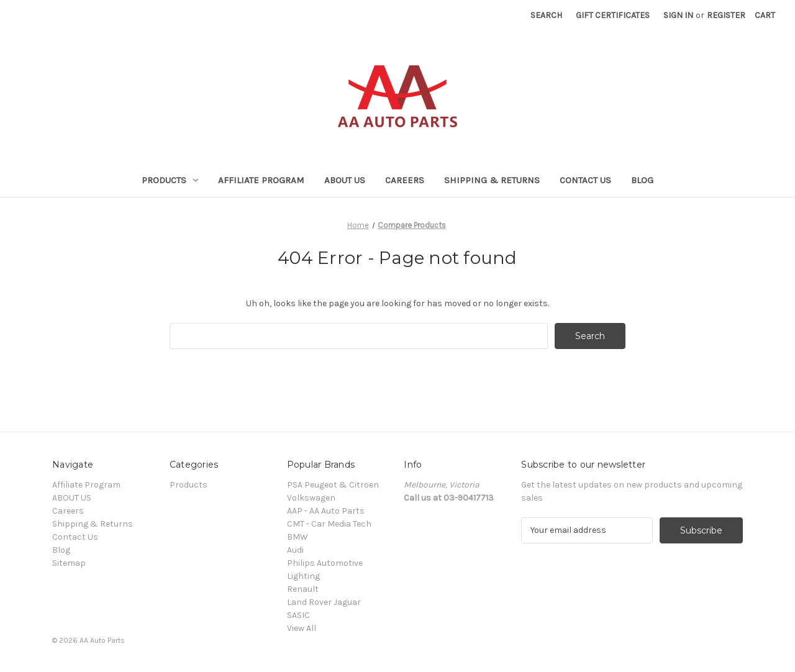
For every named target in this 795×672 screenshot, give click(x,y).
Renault (303, 589)
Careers (405, 180)
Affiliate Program (261, 180)
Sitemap (69, 563)
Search (546, 15)
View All (302, 628)
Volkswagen (311, 498)
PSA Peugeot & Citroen (333, 485)
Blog (642, 180)
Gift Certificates (613, 15)
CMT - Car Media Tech (329, 524)
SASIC (298, 615)
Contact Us (585, 180)
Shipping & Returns (492, 180)
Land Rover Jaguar (324, 602)
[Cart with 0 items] (765, 15)
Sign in (678, 15)
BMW (298, 537)
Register (726, 15)
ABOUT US (345, 180)
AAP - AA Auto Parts (326, 511)
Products (170, 180)
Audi (295, 550)
